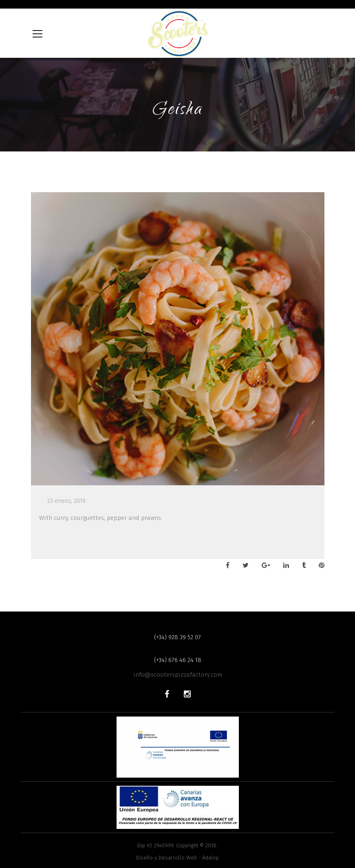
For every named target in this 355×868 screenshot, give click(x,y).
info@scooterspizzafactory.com (178, 675)
